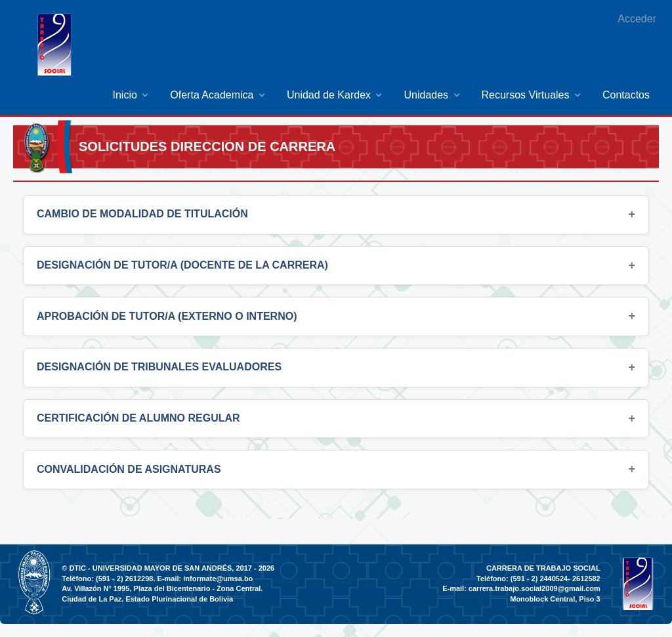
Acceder (637, 19)
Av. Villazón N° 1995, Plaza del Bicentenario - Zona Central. (162, 588)
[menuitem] (132, 95)
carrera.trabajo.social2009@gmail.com (535, 588)
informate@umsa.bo (218, 579)
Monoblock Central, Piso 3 (555, 599)
